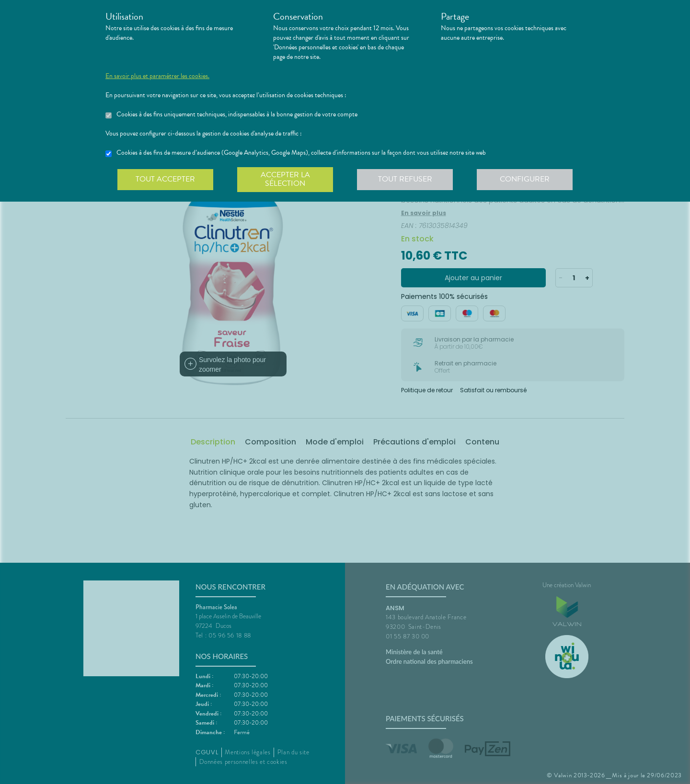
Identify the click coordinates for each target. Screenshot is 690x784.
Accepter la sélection (285, 179)
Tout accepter (165, 179)
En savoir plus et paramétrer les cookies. (157, 76)
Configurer (525, 179)
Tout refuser (405, 179)
